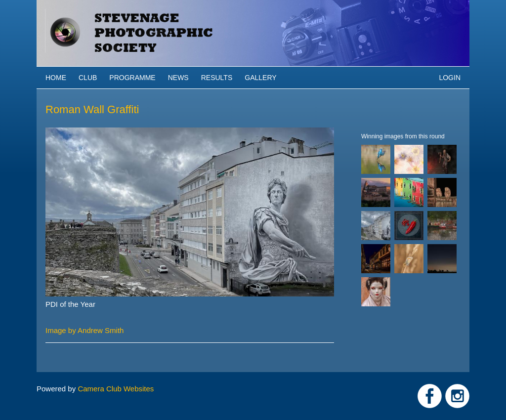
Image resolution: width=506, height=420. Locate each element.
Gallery (260, 78)
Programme (132, 78)
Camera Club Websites (116, 389)
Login (450, 78)
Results (217, 78)
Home (56, 78)
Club (88, 78)
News (178, 78)
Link (430, 396)
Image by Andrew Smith (84, 330)
